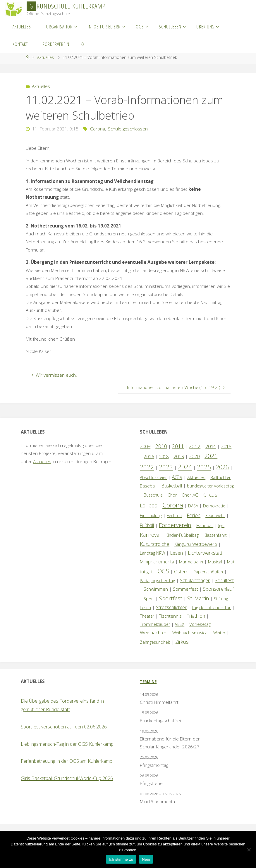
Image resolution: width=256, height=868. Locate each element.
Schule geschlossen (128, 129)
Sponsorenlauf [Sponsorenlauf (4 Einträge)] (218, 589)
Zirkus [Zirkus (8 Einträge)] (182, 642)
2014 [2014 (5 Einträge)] (211, 446)
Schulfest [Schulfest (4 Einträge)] (224, 580)
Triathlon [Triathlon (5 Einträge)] (196, 616)
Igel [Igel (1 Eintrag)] (221, 525)
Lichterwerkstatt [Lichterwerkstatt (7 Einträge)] (205, 553)
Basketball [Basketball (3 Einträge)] (172, 486)
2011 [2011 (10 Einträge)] (178, 446)
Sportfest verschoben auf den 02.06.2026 (64, 727)
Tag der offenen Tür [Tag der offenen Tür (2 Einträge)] (211, 607)
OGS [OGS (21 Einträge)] (163, 571)
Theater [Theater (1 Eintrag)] (147, 616)
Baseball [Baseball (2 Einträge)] (148, 486)
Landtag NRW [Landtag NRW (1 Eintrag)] (152, 553)
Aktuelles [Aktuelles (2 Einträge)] (196, 477)
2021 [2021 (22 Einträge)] (211, 456)
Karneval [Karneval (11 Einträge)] (150, 535)
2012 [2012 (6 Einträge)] (195, 446)
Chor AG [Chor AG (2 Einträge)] (190, 495)
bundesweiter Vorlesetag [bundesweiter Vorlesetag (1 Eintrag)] (210, 486)
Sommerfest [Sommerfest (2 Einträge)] (185, 589)
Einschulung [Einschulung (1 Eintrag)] (151, 515)
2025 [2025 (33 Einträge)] (204, 467)
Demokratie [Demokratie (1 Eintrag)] (214, 506)
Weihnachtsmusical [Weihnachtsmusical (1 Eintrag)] (190, 633)
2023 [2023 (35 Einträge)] (166, 467)
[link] (83, 44)
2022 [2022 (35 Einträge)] (147, 467)
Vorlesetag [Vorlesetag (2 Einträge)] (200, 624)
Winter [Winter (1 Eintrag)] (219, 633)
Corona (98, 129)
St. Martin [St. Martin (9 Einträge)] (198, 598)
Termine (148, 682)
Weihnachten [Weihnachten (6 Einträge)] (154, 632)
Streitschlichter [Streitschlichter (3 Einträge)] (171, 607)
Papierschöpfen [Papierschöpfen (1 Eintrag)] (208, 572)
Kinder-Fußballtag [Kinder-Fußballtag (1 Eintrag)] (182, 535)
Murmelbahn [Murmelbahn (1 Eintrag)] (191, 562)
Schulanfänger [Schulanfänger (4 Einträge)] (195, 580)
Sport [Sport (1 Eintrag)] (149, 599)
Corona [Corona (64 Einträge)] (173, 505)
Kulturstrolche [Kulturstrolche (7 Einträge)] (155, 544)
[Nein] (249, 850)
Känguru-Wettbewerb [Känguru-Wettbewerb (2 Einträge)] (196, 544)
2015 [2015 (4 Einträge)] (226, 446)
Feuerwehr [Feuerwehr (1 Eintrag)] (215, 515)
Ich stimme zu (121, 859)
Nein (146, 859)
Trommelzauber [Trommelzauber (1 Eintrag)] (155, 624)
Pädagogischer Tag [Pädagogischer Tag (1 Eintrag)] (157, 581)
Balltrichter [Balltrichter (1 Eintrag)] (220, 477)
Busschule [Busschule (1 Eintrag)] (153, 495)
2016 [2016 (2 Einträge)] (149, 456)
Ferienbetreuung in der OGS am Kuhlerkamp (67, 761)
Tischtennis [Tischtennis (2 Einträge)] (170, 616)
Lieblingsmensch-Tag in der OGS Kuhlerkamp (67, 744)
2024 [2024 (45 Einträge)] (185, 467)
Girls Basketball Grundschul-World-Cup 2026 (67, 778)
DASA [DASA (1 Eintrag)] (193, 506)
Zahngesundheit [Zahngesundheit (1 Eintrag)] (155, 642)
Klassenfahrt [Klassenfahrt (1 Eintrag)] (215, 535)
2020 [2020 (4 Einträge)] (194, 456)
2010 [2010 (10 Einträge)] (161, 446)
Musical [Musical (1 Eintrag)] (215, 562)
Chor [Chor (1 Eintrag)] (172, 495)
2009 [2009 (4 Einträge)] (145, 446)
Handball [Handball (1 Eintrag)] (205, 525)
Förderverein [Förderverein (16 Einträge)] (175, 525)
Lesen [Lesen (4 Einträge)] (176, 553)
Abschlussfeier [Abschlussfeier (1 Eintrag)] (153, 477)
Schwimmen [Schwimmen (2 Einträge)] (156, 589)
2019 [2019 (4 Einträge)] (179, 456)
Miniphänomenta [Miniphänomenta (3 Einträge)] (157, 562)
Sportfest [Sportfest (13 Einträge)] (171, 598)
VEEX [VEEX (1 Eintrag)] (180, 624)
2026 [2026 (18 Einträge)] (222, 467)
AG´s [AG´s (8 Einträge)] (177, 477)
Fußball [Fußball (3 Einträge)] (147, 525)
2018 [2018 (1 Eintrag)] (164, 457)
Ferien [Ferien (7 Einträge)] (194, 515)
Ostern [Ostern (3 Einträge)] (181, 572)
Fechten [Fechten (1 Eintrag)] (174, 515)
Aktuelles (45, 57)
